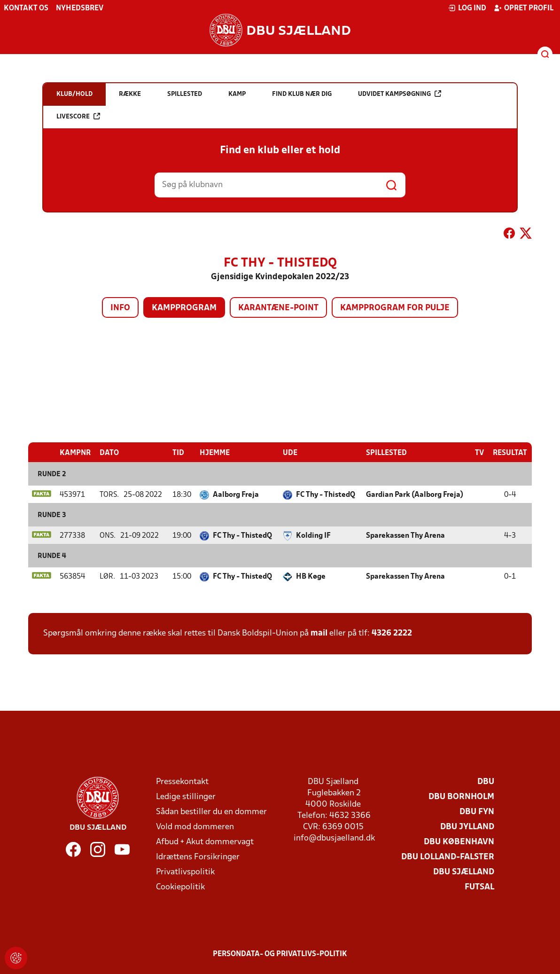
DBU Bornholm (461, 797)
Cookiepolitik (180, 887)
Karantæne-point (278, 308)
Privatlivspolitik (185, 872)
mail (319, 633)
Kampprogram (184, 308)
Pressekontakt (182, 782)
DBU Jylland (467, 827)
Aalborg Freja (236, 495)
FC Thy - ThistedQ (326, 495)
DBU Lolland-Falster (448, 857)
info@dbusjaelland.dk (334, 838)
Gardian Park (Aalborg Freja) (415, 495)
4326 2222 (392, 633)
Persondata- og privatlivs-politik (280, 954)
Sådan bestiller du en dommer (211, 812)
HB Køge (311, 576)
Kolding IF (313, 535)
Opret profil (524, 8)
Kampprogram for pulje (395, 308)
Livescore (78, 116)
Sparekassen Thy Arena (405, 535)
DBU (486, 782)
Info (120, 308)
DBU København (459, 842)
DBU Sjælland (464, 872)
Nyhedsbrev (80, 8)
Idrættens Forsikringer (198, 857)
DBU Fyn (477, 812)
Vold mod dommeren (195, 827)
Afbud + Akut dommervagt (205, 842)
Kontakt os (26, 8)
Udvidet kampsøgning (400, 94)
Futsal (479, 887)
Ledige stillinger (186, 797)
